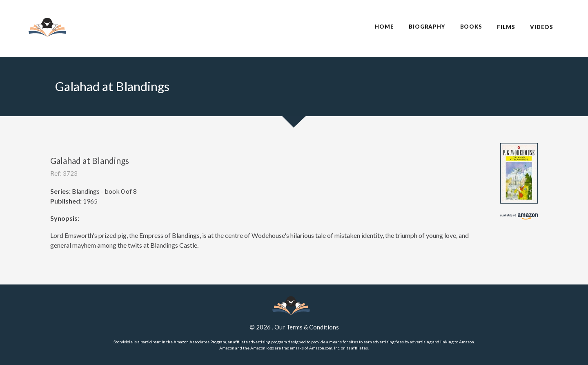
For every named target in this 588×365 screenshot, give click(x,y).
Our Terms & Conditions (307, 327)
